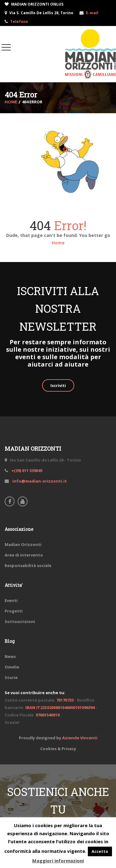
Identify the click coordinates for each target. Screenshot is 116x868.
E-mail (92, 13)
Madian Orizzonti (23, 544)
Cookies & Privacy (58, 749)
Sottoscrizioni (20, 621)
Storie (11, 677)
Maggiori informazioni (58, 861)
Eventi (11, 600)
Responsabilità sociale (28, 565)
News (10, 656)
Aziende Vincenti (80, 738)
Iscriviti (58, 385)
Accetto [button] (100, 851)
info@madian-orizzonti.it (39, 481)
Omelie (12, 667)
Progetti (14, 611)
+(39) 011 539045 (26, 471)
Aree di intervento (24, 555)
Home (58, 243)
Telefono (19, 21)
